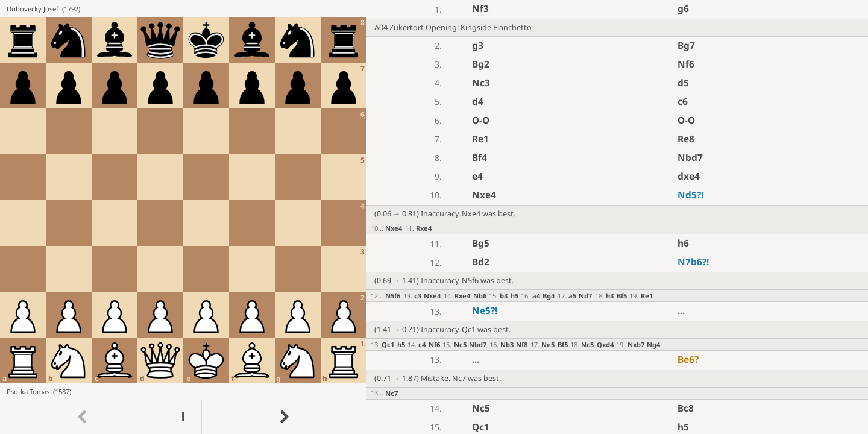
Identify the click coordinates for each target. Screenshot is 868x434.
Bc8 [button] (686, 408)
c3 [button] (418, 296)
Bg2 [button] (481, 64)
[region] (434, 217)
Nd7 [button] (585, 296)
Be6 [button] (688, 360)
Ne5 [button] (485, 311)
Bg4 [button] (549, 296)
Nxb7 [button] (636, 344)
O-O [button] (481, 120)
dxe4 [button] (689, 176)
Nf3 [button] (480, 9)
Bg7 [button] (686, 46)
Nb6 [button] (480, 296)
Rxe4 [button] (424, 228)
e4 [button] (477, 176)
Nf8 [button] (522, 344)
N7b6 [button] (693, 262)
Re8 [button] (686, 139)
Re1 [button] (480, 139)
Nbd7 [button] (690, 158)
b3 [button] (504, 296)
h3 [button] (610, 296)
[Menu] (183, 417)
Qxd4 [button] (605, 344)
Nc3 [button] (481, 83)
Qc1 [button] (388, 344)
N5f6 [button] (393, 296)
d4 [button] (478, 102)
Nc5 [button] (460, 344)
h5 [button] (514, 296)
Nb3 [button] (507, 344)
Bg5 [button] (481, 243)
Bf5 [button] (622, 296)
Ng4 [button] (653, 344)
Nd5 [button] (690, 195)
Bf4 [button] (480, 158)
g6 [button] (683, 9)
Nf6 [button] (686, 64)
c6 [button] (683, 102)
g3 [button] (478, 46)
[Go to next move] (284, 417)
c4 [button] (422, 344)
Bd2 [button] (481, 262)
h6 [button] (683, 243)
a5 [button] (572, 296)
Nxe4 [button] (484, 195)
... (681, 311)
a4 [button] (536, 296)
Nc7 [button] (392, 393)
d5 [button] (683, 83)
